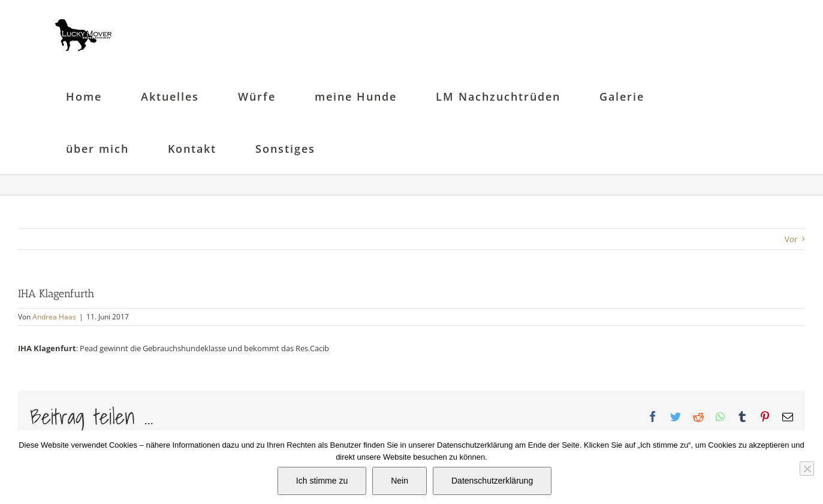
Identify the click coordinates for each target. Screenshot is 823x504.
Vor (791, 239)
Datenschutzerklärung (492, 481)
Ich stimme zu (322, 481)
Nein (400, 481)
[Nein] (807, 469)
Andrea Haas (54, 317)
